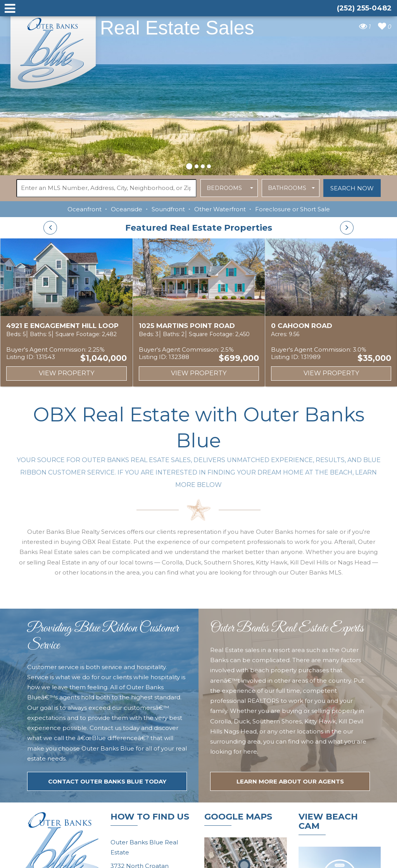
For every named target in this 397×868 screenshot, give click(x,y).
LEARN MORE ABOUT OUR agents (290, 781)
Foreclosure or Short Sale (293, 209)
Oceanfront (85, 209)
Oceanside (127, 209)
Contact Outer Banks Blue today (107, 781)
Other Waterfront (220, 209)
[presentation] (50, 228)
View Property (66, 373)
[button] (189, 165)
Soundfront (168, 209)
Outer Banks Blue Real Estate (54, 50)
